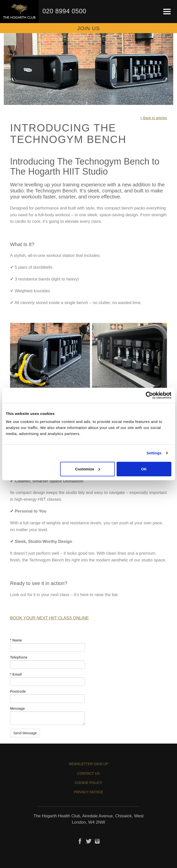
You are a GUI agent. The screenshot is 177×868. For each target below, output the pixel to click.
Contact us (89, 773)
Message (17, 708)
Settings (154, 453)
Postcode (18, 691)
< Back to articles (154, 118)
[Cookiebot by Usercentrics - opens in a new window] (149, 395)
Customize (88, 469)
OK (144, 469)
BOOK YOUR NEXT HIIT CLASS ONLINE (49, 618)
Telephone (19, 657)
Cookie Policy (89, 783)
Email (16, 674)
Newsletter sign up (88, 764)
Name (16, 640)
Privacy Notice (88, 792)
